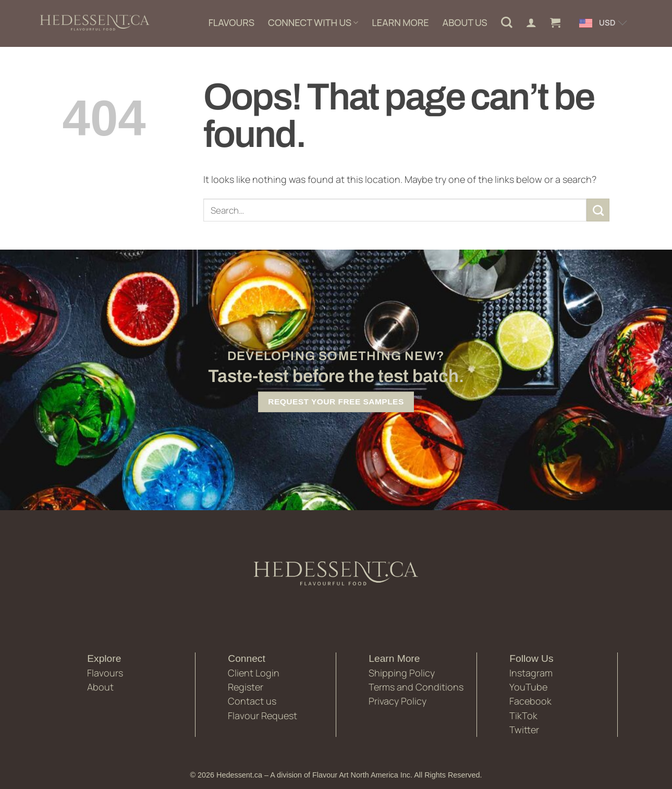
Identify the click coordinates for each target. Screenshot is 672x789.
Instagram (531, 673)
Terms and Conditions (416, 687)
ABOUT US (465, 22)
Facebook (530, 701)
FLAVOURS (231, 22)
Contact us (252, 701)
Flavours (105, 673)
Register (246, 687)
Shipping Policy (402, 673)
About (100, 687)
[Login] (531, 22)
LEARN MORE (400, 22)
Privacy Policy (398, 701)
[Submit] (598, 210)
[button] (555, 22)
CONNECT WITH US (313, 22)
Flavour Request (262, 716)
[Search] (507, 22)
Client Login (254, 673)
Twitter (524, 730)
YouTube (528, 687)
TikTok (523, 716)
